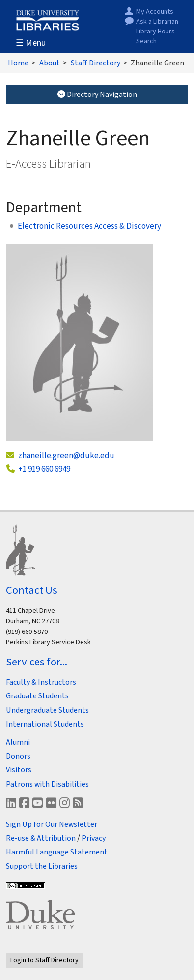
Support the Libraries (42, 866)
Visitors (19, 770)
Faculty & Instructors (41, 682)
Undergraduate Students (47, 710)
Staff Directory (96, 63)
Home (18, 63)
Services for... (37, 662)
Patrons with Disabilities (47, 784)
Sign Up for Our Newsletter (52, 824)
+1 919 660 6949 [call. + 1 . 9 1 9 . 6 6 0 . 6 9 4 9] (44, 469)
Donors (18, 756)
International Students (45, 724)
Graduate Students (37, 696)
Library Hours (155, 32)
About (50, 63)
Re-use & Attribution (41, 838)
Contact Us (32, 590)
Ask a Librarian (157, 22)
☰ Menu (31, 43)
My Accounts (155, 12)
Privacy (94, 838)
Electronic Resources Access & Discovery (89, 226)
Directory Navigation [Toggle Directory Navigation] (97, 95)
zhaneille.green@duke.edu (66, 456)
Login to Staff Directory (44, 960)
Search (146, 42)
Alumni (18, 742)
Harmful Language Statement (57, 852)
